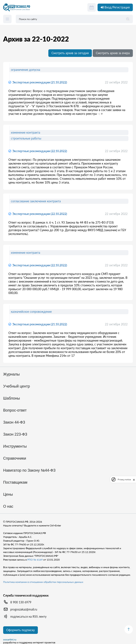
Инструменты (15, 446)
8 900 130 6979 (21, 602)
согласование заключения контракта (36, 201)
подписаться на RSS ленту (28, 616)
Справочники (15, 458)
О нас (8, 506)
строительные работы (26, 138)
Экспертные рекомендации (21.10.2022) (40, 82)
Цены (8, 494)
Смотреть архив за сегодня (70, 53)
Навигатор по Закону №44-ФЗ (29, 470)
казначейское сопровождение (31, 312)
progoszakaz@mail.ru (24, 609)
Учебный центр (17, 386)
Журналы (11, 374)
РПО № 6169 (35, 560)
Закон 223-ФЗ (15, 434)
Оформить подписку (20, 630)
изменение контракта (26, 132)
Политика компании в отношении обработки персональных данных (43, 582)
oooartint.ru (10, 640)
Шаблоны (12, 398)
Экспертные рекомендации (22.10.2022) (40, 151)
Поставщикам (15, 482)
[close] (134, 479)
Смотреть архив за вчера (113, 53)
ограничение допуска (26, 70)
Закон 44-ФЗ (14, 422)
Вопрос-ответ (15, 410)
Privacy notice (124, 480)
